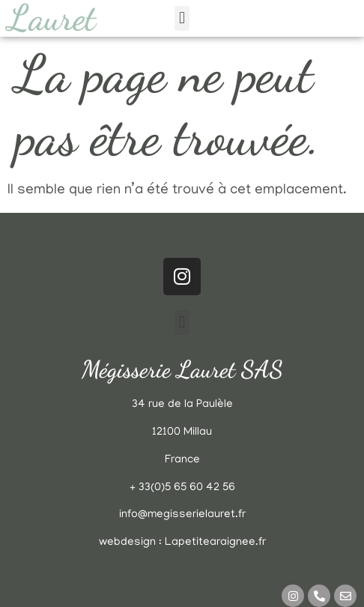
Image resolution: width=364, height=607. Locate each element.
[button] (182, 18)
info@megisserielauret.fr (182, 515)
